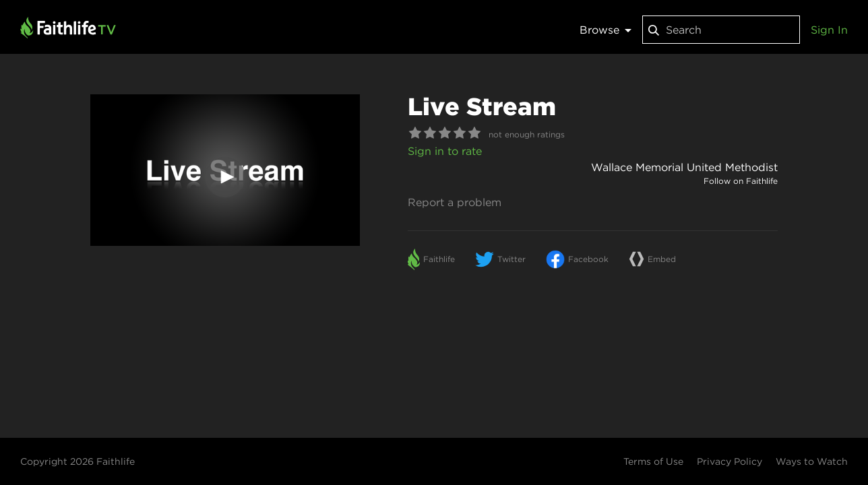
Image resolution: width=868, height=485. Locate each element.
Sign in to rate (445, 151)
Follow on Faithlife (741, 181)
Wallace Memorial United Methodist (684, 167)
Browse (606, 30)
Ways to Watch (812, 461)
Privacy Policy (730, 461)
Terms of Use (653, 461)
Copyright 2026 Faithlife (77, 461)
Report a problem (455, 202)
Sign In (829, 30)
